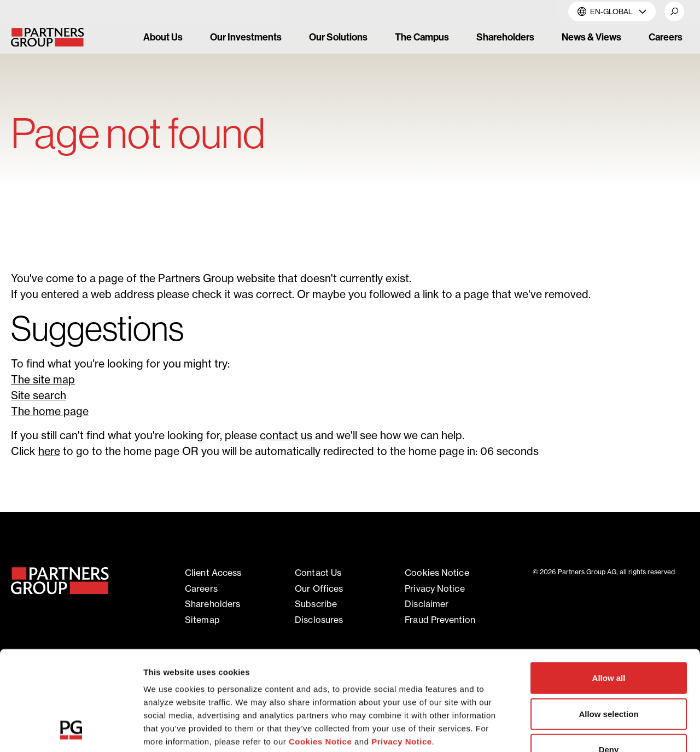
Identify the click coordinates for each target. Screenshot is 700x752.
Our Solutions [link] (338, 37)
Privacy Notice (401, 648)
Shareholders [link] (505, 37)
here (49, 451)
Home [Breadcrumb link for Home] (23, 96)
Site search (39, 395)
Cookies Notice (320, 648)
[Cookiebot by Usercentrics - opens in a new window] (71, 731)
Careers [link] (666, 37)
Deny (609, 657)
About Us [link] (163, 37)
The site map (43, 380)
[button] (674, 11)
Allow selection (608, 620)
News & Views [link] (591, 37)
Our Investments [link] (246, 37)
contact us (286, 435)
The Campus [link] (422, 37)
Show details (574, 730)
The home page (50, 411)
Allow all (609, 585)
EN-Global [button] (612, 11)
